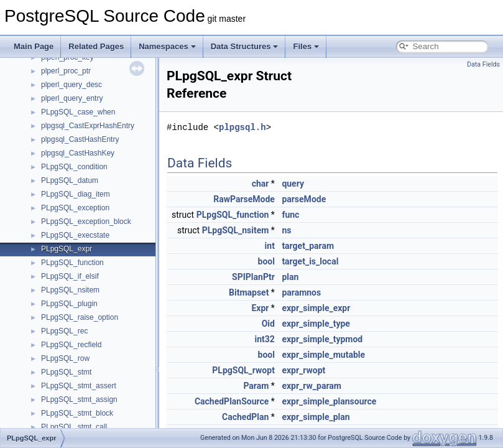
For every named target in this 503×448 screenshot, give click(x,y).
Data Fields (483, 64)
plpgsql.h (242, 127)
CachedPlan (245, 417)
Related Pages (96, 46)
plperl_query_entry (72, 98)
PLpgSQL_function (72, 263)
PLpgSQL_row (65, 358)
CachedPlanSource (232, 401)
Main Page (34, 46)
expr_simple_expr (316, 308)
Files (306, 46)
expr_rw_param (311, 386)
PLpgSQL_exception (75, 208)
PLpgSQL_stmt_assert (79, 386)
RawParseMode (244, 199)
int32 (265, 339)
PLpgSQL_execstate (75, 235)
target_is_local (310, 261)
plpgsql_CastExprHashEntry (88, 126)
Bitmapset (249, 292)
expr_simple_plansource (329, 401)
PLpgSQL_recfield (71, 345)
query (293, 184)
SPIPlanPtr (253, 277)
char (261, 184)
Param (256, 386)
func (290, 215)
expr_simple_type (316, 324)
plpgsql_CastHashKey (78, 153)
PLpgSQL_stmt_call (74, 427)
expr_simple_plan (316, 417)
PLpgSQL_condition (74, 167)
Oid (268, 324)
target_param (308, 246)
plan (290, 277)
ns (286, 230)
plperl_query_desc (72, 85)
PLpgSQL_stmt (66, 372)
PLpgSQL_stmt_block (77, 413)
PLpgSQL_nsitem (70, 290)
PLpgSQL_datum (70, 180)
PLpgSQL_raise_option (80, 317)
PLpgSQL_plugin (69, 304)
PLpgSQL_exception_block (86, 222)
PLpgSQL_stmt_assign (79, 399)
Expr (260, 308)
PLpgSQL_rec (64, 331)
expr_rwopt (303, 370)
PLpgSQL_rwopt (243, 370)
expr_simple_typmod (322, 339)
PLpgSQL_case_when (78, 112)
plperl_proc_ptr (66, 71)
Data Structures (245, 46)
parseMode (304, 199)
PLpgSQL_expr (67, 249)
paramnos (301, 292)
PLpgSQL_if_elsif (70, 276)
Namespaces (167, 46)
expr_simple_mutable (323, 355)
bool (266, 261)
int (270, 246)
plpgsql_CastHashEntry (80, 139)
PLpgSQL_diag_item (76, 194)
